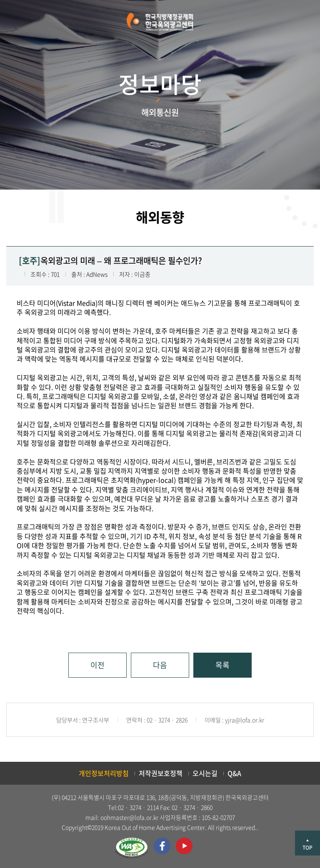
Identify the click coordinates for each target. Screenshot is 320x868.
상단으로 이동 (307, 843)
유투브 (184, 846)
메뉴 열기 (297, 22)
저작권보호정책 (161, 773)
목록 (222, 665)
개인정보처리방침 (104, 773)
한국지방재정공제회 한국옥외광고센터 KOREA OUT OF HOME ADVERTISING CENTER (160, 22)
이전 (97, 665)
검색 (21, 22)
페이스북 (162, 846)
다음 (160, 665)
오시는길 (205, 773)
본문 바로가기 (0, 0)
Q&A (234, 773)
